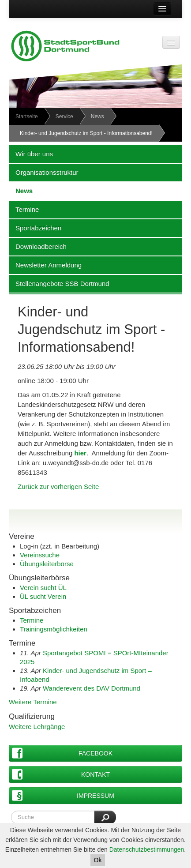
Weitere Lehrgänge (37, 727)
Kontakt (61, 774)
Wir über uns (31, 154)
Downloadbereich (38, 246)
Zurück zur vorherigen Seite (58, 487)
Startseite (27, 116)
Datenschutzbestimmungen (147, 849)
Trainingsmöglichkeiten (54, 629)
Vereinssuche (40, 555)
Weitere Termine (33, 702)
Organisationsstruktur (44, 172)
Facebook (62, 753)
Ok (98, 860)
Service (64, 116)
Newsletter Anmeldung (45, 265)
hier (80, 453)
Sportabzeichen (35, 228)
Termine (24, 209)
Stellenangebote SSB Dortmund (59, 283)
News (97, 116)
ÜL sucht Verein (43, 596)
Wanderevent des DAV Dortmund (92, 688)
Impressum (63, 795)
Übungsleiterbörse (47, 564)
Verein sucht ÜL (43, 588)
